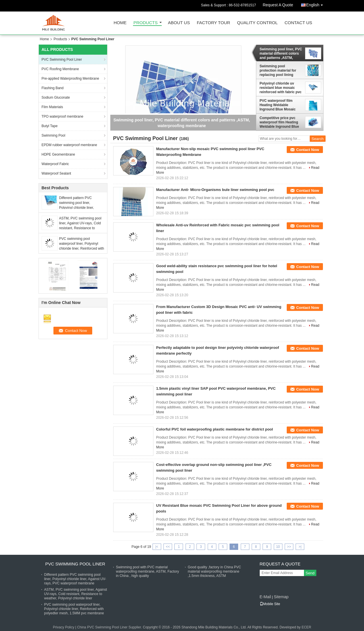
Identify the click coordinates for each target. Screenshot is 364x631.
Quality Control (257, 23)
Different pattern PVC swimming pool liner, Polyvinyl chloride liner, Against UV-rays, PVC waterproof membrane (77, 208)
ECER (306, 627)
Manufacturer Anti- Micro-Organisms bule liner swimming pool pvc (215, 190)
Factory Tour (213, 23)
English (316, 4)
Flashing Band (53, 88)
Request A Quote (278, 5)
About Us (179, 23)
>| (300, 547)
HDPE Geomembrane (58, 154)
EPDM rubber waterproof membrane (69, 145)
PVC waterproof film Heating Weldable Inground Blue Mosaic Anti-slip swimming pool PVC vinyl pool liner (280, 105)
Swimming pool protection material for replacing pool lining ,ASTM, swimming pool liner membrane (279, 70)
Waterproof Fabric (55, 164)
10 (278, 547)
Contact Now (308, 150)
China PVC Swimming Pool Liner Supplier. (110, 627)
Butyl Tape (50, 126)
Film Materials (52, 107)
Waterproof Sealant (56, 173)
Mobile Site (270, 604)
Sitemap (281, 597)
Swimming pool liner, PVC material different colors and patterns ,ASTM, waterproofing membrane (281, 53)
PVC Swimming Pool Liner (62, 60)
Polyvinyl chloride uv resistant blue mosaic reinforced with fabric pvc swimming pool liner (281, 88)
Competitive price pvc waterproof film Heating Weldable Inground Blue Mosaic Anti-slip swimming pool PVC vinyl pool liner (281, 122)
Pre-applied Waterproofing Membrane (70, 79)
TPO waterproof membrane (62, 116)
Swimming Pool (54, 135)
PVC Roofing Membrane (60, 69)
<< (168, 547)
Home (120, 23)
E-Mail (265, 597)
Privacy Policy (64, 627)
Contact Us (298, 23)
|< (157, 547)
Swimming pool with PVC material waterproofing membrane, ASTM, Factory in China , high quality (148, 571)
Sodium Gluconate (56, 97)
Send (310, 573)
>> (289, 547)
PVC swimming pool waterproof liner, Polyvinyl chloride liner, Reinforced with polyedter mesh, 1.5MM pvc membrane (82, 248)
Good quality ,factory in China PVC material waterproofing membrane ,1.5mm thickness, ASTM (214, 571)
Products (146, 23)
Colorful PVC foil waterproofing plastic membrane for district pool (215, 429)
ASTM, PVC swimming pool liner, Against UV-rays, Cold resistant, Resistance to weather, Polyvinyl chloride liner (80, 228)
